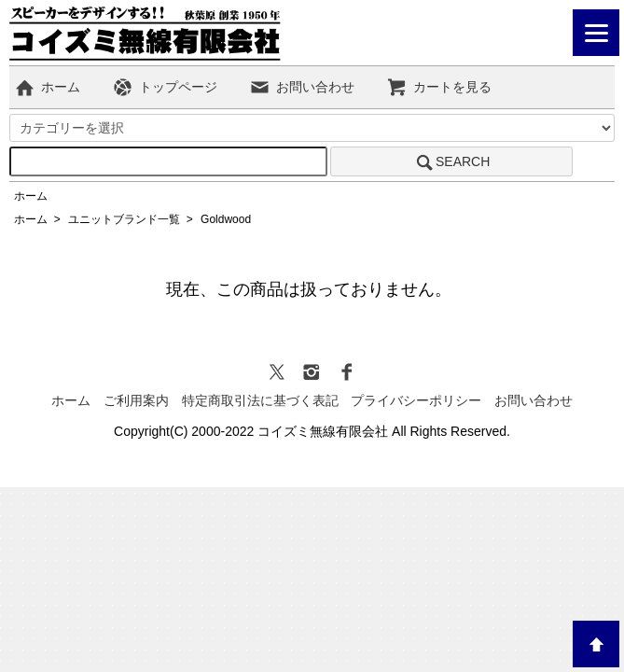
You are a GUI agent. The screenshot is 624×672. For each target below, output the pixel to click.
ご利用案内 (136, 400)
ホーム (47, 87)
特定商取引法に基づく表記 (260, 400)
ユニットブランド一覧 (124, 219)
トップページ (165, 87)
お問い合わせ (302, 87)
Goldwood (226, 219)
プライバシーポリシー (416, 400)
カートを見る (439, 87)
